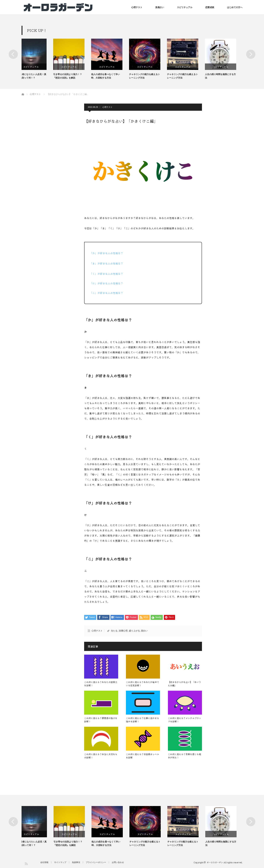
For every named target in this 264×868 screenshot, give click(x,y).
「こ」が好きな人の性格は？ (106, 293)
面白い (144, 631)
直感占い (160, 7)
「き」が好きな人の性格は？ (106, 263)
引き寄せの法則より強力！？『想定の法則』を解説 (74, 76)
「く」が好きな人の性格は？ (106, 274)
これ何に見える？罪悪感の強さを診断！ (101, 720)
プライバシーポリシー (96, 862)
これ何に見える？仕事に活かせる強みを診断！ (142, 720)
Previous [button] (13, 54)
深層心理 (123, 631)
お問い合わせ (118, 862)
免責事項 (76, 862)
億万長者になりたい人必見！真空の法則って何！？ (37, 76)
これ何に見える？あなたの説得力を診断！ (101, 684)
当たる (114, 631)
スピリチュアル (185, 7)
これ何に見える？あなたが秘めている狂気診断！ (142, 684)
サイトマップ (60, 862)
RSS (26, 863)
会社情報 (44, 862)
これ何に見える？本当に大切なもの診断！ (101, 756)
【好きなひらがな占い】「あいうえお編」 (184, 684)
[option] (41, 59)
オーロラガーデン (215, 862)
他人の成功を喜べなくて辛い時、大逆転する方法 (112, 76)
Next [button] (251, 54)
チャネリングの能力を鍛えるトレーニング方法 (151, 76)
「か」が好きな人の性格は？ (106, 253)
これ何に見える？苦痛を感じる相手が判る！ (184, 756)
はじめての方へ (235, 7)
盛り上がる (134, 631)
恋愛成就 (210, 7)
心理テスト (137, 7)
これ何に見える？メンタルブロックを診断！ (184, 720)
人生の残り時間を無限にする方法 (227, 76)
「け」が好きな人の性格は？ (106, 283)
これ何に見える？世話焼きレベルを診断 (142, 756)
